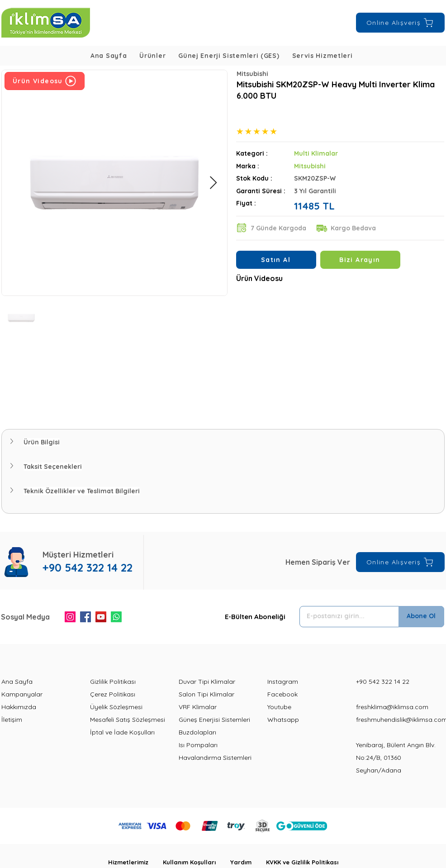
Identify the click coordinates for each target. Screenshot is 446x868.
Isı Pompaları (198, 745)
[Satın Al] (276, 260)
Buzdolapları (197, 732)
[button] (152, 56)
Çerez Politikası (113, 694)
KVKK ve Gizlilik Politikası (302, 862)
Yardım (248, 862)
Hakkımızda (19, 707)
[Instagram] (70, 617)
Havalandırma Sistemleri (215, 758)
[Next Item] (213, 183)
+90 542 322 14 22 (383, 682)
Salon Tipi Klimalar (206, 694)
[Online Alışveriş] (400, 23)
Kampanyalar (22, 694)
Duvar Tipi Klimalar (207, 682)
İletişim (12, 720)
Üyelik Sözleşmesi (116, 707)
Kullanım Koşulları (197, 862)
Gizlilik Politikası (113, 682)
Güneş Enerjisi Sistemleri (214, 720)
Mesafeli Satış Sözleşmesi (128, 720)
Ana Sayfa (17, 682)
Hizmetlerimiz (135, 862)
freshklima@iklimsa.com (392, 707)
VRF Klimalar (198, 707)
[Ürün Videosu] (45, 81)
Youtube (279, 707)
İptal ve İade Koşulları (122, 732)
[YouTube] (101, 617)
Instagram (283, 682)
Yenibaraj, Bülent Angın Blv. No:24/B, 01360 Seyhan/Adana (396, 758)
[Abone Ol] (421, 617)
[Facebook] (85, 617)
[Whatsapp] (116, 617)
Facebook (282, 694)
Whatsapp (283, 720)
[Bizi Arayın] (360, 260)
